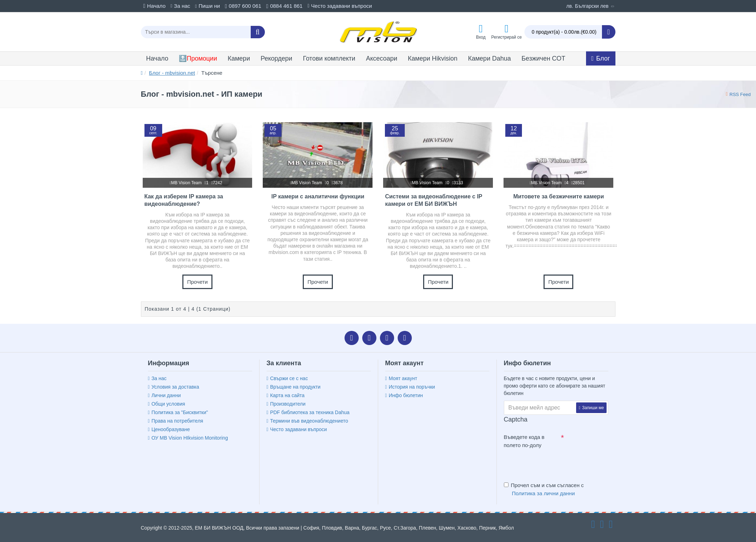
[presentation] (553, 464)
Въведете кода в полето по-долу (524, 441)
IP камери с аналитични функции (318, 196)
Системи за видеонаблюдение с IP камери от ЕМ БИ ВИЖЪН (433, 200)
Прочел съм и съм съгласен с (544, 490)
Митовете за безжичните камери (558, 196)
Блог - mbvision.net (172, 73)
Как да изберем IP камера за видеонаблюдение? (184, 200)
